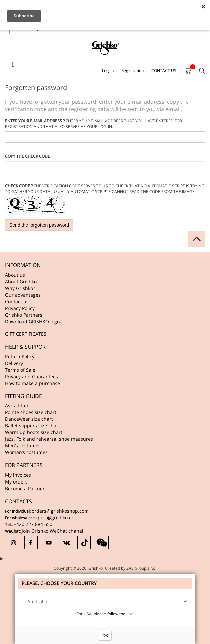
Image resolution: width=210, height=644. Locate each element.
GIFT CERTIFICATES (26, 334)
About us (15, 275)
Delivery (14, 363)
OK (105, 635)
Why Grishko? (20, 288)
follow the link (120, 614)
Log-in (108, 71)
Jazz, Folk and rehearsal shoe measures (49, 439)
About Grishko (21, 281)
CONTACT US (164, 71)
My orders (16, 482)
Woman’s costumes (26, 452)
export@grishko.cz (53, 517)
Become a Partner (25, 488)
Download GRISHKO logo (32, 321)
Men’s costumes (23, 446)
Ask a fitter (17, 406)
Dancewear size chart (29, 419)
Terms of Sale (20, 370)
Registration (132, 71)
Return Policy (20, 357)
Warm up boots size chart (34, 432)
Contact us (17, 301)
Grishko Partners (24, 315)
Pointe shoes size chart (31, 412)
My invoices (18, 475)
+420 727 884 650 (33, 524)
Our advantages (23, 295)
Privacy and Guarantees (32, 377)
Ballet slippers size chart (33, 426)
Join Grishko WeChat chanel (53, 531)
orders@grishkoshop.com (60, 511)
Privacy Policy (20, 308)
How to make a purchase (33, 383)
